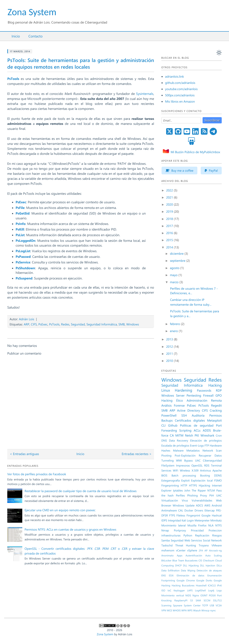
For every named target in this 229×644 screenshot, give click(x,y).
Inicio (16, 36)
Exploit (185, 480)
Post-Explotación (185, 455)
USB (212, 606)
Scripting (185, 430)
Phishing (192, 495)
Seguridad (78, 324)
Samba (166, 540)
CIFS (34, 324)
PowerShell (169, 415)
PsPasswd (23, 257)
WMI (179, 460)
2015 (170, 240)
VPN (164, 610)
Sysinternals (145, 94)
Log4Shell (200, 591)
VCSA (219, 606)
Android (217, 505)
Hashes (166, 450)
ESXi (171, 576)
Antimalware (169, 510)
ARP (27, 324)
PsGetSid (23, 213)
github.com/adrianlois (180, 83)
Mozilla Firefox (197, 525)
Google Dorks (204, 581)
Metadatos (193, 450)
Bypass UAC (192, 460)
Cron (219, 436)
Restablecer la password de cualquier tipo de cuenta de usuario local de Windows (81, 491)
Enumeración (215, 576)
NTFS (218, 525)
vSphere (192, 550)
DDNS (218, 475)
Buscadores (191, 561)
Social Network (212, 540)
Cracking (216, 410)
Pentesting (194, 395)
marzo (175, 282)
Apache (217, 470)
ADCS (199, 505)
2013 (170, 339)
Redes (65, 324)
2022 (170, 190)
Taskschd (167, 545)
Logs (219, 591)
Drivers (199, 510)
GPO (219, 395)
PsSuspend (24, 278)
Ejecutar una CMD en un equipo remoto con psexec (60, 510)
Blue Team (178, 561)
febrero (175, 324)
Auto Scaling (213, 556)
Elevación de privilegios (206, 441)
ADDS (207, 430)
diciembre (177, 253)
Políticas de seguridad (197, 425)
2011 (170, 354)
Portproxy (180, 530)
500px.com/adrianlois (180, 95)
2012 (170, 346)
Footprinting (168, 581)
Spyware (178, 606)
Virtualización (170, 500)
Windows (133, 324)
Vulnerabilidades (202, 500)
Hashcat (217, 515)
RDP (219, 390)
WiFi (175, 470)
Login (190, 520)
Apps (180, 556)
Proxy (203, 495)
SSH (184, 415)
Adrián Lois (27, 319)
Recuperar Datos (210, 455)
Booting (205, 475)
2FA (201, 551)
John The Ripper (195, 490)
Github (173, 425)
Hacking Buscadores (183, 586)
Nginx (196, 596)
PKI (197, 435)
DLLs (219, 566)
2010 (170, 361)
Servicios (197, 540)
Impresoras (183, 465)
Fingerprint (193, 515)
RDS (207, 465)
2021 (170, 197)
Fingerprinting (170, 485)
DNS (164, 441)
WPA (184, 610)
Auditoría (198, 415)
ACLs (197, 430)
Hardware (216, 445)
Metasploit (214, 420)
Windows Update (184, 505)
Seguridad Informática (102, 324)
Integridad (174, 520)
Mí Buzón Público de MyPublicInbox (195, 152)
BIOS (164, 475)
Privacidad (197, 530)
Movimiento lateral (174, 525)
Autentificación (194, 556)
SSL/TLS (217, 601)
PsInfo (21, 224)
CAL (181, 510)
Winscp (205, 610)
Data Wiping (188, 571)
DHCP (178, 566)
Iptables (178, 490)
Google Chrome (186, 581)
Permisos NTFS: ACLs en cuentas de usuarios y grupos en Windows (70, 529)
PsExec (21, 202)
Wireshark (207, 435)
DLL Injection (208, 566)
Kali (184, 520)
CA (172, 435)
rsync (213, 610)
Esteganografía (171, 480)
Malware (178, 450)
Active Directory (189, 410)
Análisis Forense (173, 405)
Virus (185, 500)
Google (206, 515)
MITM (179, 435)
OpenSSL (197, 465)
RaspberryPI (181, 601)
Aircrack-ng (215, 551)
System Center (192, 606)
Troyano (204, 545)
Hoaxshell (201, 586)
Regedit (216, 405)
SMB (122, 324)
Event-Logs (197, 445)
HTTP (184, 485)
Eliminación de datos (191, 576)
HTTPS (193, 485)
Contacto (35, 36)
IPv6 (219, 586)
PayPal (211, 170)
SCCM (207, 601)
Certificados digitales (190, 420)
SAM (198, 601)
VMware (217, 545)
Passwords (204, 390)
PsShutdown (25, 268)
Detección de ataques (209, 571)
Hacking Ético (172, 400)
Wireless (185, 470)
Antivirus (205, 470)
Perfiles (180, 495)
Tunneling (167, 460)
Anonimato (167, 556)
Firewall (208, 395)
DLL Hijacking (191, 566)
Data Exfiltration (170, 571)
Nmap (165, 530)
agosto (175, 268)
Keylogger (179, 591)
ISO (163, 591)
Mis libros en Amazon (180, 101)
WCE (169, 610)
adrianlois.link (174, 76)
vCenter (181, 550)
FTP (207, 445)
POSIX (212, 596)
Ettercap (210, 510)
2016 (170, 233)
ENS (164, 576)
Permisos (216, 415)
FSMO (218, 480)
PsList (20, 235)
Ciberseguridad (212, 460)
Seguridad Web (180, 540)
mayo (174, 275)
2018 (170, 219)
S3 (192, 601)
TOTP (205, 606)
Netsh (189, 435)
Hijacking (205, 485)
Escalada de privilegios (175, 445)
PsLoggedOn (26, 241)
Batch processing (184, 475)
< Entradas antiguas (24, 454)
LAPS (190, 591)
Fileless (181, 515)
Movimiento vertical (173, 596)
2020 (170, 204)
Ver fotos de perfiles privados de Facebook (37, 474)
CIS (200, 561)
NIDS (188, 596)
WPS (190, 610)
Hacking (215, 385)
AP (206, 551)
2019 (170, 211)
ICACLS (212, 586)
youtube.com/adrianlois (181, 89)
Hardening (184, 390)
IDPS (164, 520)
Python (188, 535)
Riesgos (217, 535)
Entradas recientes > (137, 454)
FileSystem (168, 465)
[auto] (219, 53)
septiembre (178, 261)
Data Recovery (179, 441)
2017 (170, 226)
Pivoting (166, 455)
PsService (23, 262)
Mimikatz (216, 520)
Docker (189, 510)
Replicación (202, 535)
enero (174, 331)
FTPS (172, 515)
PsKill (20, 229)
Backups (167, 420)
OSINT (204, 596)
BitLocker (166, 561)
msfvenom (168, 550)
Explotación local (202, 480)
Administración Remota (204, 400)
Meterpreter (202, 520)
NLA (211, 525)
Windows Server (173, 395)
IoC (169, 591)
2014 (170, 247)
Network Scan (212, 450)
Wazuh (197, 610)
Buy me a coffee (179, 170)
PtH (212, 495)
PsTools (13, 79)
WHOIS (177, 610)
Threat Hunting (186, 545)
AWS (207, 505)
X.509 (195, 470)
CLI (163, 425)
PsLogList (23, 251)
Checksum (209, 561)
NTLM (211, 490)
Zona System (32, 12)
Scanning (166, 606)
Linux (166, 390)
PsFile (20, 208)
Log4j (211, 591)
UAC (219, 495)
